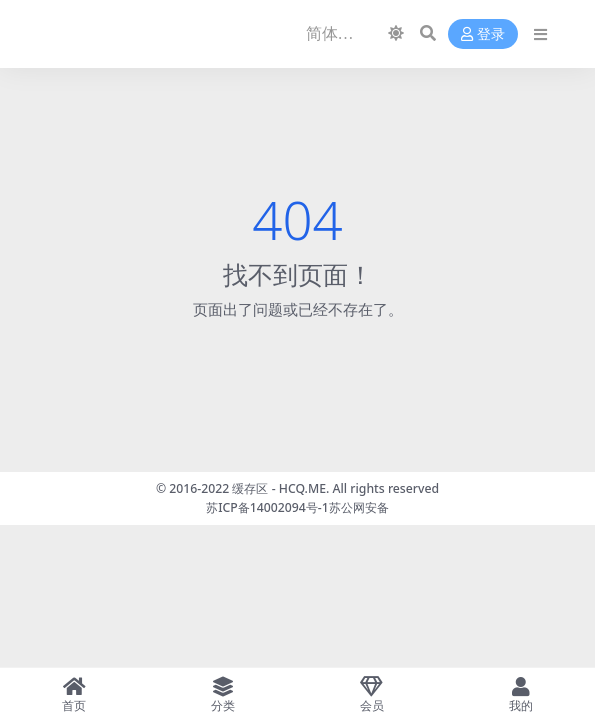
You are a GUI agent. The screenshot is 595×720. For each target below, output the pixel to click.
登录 (483, 34)
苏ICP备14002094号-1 (267, 507)
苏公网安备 (359, 507)
